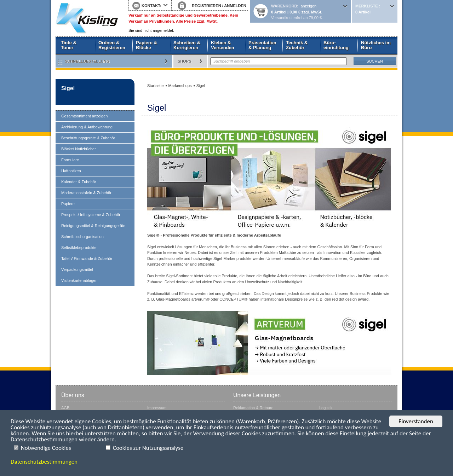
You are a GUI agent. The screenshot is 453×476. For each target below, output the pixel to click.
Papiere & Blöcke (147, 45)
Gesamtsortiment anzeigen (84, 116)
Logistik (326, 408)
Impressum (157, 408)
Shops (185, 61)
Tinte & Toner (69, 45)
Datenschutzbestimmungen (44, 462)
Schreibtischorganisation (82, 237)
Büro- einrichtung (336, 45)
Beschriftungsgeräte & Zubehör (88, 138)
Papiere (68, 204)
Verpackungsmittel (77, 269)
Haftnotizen (71, 171)
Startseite (87, 18)
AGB (65, 408)
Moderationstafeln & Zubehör (86, 193)
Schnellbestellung (87, 61)
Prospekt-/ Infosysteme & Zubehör (91, 215)
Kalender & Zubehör (79, 182)
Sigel (68, 88)
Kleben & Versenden (223, 45)
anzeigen (308, 6)
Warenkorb (284, 6)
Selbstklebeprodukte (79, 248)
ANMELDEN (235, 6)
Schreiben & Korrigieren (187, 45)
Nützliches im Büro (376, 45)
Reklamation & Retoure (253, 408)
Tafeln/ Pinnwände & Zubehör (87, 259)
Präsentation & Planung (262, 45)
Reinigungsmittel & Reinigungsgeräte (93, 226)
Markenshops (180, 86)
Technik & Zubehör (297, 45)
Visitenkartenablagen (79, 280)
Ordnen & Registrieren (112, 45)
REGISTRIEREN (207, 6)
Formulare (70, 160)
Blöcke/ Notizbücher (79, 149)
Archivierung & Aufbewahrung (87, 127)
